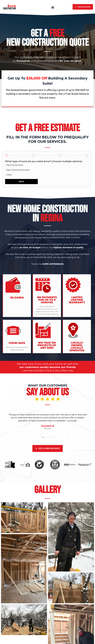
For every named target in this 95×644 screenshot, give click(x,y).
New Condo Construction (18, 170)
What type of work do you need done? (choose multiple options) (44, 161)
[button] (53, 8)
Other (9, 175)
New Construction (15, 165)
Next (21, 182)
